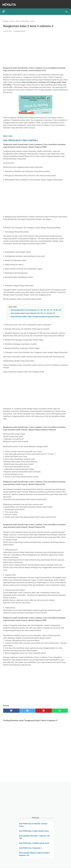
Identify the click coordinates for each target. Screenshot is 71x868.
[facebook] (11, 709)
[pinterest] (44, 709)
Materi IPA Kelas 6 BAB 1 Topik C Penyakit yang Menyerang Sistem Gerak (35, 315)
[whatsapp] (60, 709)
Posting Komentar (20, 29)
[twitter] (27, 709)
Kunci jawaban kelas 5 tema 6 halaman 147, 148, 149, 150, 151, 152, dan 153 (36, 308)
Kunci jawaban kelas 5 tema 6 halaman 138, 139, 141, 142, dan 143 (33, 311)
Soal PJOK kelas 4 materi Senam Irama (34, 831)
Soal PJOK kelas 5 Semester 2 (30, 848)
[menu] (4, 9)
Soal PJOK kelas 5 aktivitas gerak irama (34, 843)
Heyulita (10, 3)
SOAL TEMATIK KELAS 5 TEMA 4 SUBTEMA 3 (21, 138)
